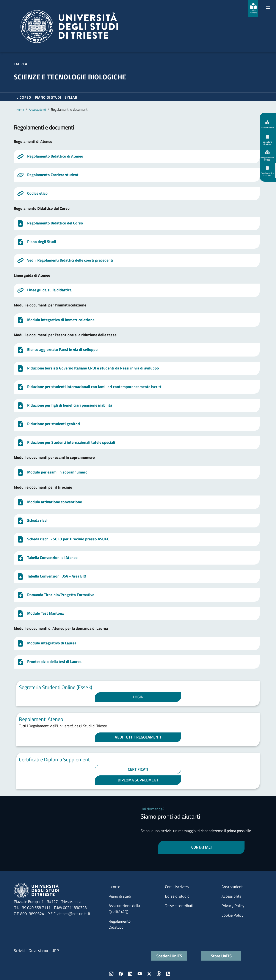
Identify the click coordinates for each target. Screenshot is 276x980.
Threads (159, 974)
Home (20, 110)
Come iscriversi (177, 887)
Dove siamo (38, 951)
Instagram (111, 974)
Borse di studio (177, 896)
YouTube (140, 974)
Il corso (23, 97)
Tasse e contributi (179, 906)
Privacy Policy (233, 906)
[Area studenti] (253, 9)
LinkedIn (130, 974)
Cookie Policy (232, 915)
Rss (168, 974)
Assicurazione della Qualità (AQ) (124, 909)
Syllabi (72, 97)
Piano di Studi (48, 97)
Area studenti (37, 110)
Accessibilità (231, 896)
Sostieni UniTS (169, 956)
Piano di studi (120, 896)
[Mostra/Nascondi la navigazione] (268, 8)
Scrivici (20, 951)
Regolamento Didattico (120, 924)
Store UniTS (221, 956)
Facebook (121, 974)
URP (55, 951)
